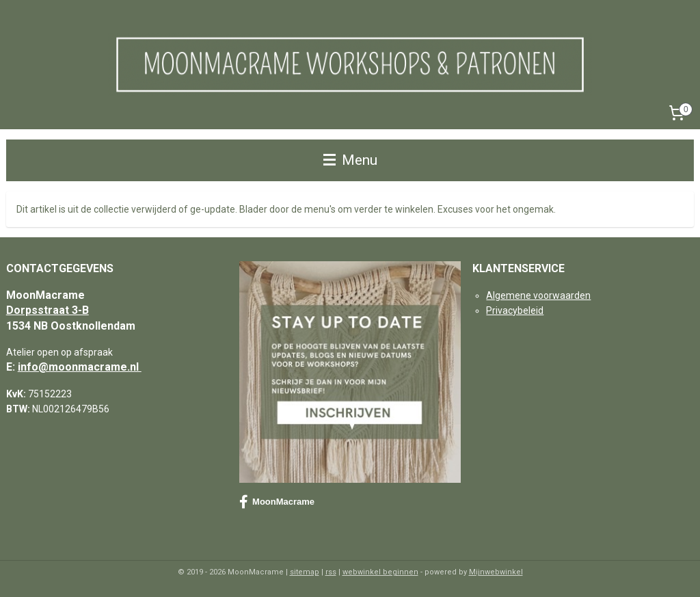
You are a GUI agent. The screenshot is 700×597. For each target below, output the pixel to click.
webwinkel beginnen (380, 572)
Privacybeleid (515, 310)
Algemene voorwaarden (538, 295)
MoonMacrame (277, 502)
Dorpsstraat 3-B (48, 310)
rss (331, 572)
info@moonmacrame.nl (80, 367)
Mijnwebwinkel (496, 572)
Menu (350, 160)
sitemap (305, 572)
